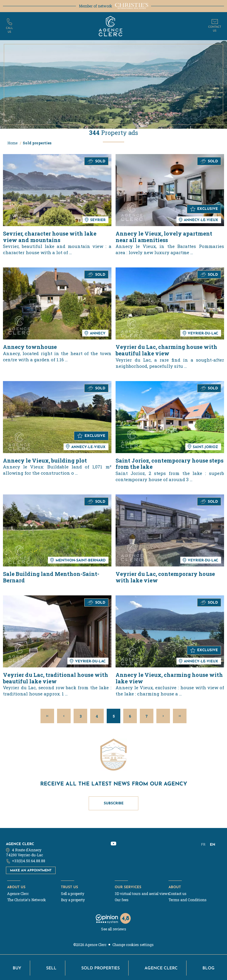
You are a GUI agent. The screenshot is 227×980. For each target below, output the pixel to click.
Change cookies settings (133, 945)
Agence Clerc (20, 844)
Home (13, 143)
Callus (9, 30)
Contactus (215, 29)
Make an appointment (31, 870)
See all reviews (114, 929)
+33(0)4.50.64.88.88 (29, 861)
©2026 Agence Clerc (90, 945)
